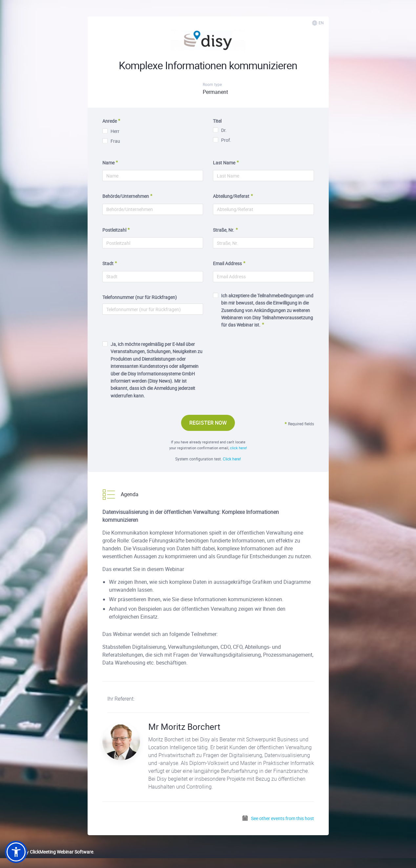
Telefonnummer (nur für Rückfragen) (140, 297)
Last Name (224, 163)
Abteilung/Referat (231, 196)
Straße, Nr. (224, 230)
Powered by (49, 852)
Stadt (108, 263)
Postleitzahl (114, 230)
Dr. (220, 130)
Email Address (227, 263)
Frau (111, 141)
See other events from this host (278, 818)
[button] (16, 852)
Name (108, 163)
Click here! (232, 459)
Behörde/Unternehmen (126, 196)
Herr (111, 131)
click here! (239, 448)
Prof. (222, 140)
